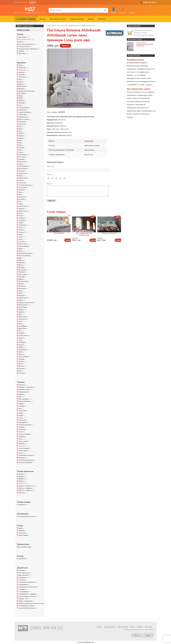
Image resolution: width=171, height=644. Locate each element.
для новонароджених (28, 44)
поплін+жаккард (25, 434)
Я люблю (23, 373)
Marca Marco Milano (26, 253)
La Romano (24, 225)
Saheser (23, 310)
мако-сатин (23, 411)
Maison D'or (24, 244)
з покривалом (25, 592)
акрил (21, 528)
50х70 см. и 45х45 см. (27, 491)
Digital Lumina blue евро (109, 233)
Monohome (24, 270)
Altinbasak (24, 70)
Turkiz (22, 340)
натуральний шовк (26, 425)
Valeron (22, 345)
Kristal (22, 216)
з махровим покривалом (28, 582)
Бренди (91, 19)
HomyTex (23, 190)
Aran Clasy (23, 77)
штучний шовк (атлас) (27, 460)
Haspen (22, 180)
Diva (21, 131)
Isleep (21, 204)
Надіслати (51, 201)
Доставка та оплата (58, 19)
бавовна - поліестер (27, 387)
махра (22, 413)
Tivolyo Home (25, 336)
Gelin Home (23, 162)
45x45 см (23, 481)
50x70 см (23, 484)
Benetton (22, 89)
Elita (21, 141)
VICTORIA (23, 343)
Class (22, 105)
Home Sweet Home (26, 185)
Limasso (23, 232)
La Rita (22, 223)
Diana (21, 126)
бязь (22, 397)
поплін (22, 432)
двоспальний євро (26, 547)
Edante (22, 138)
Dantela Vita (24, 117)
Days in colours (25, 119)
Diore (21, 129)
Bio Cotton (23, 94)
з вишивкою (24, 578)
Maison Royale (24, 246)
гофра (22, 404)
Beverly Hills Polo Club (27, 91)
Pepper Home (24, 298)
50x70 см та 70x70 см (27, 486)
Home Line (23, 183)
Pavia (22, 293)
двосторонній (25, 575)
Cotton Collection (26, 112)
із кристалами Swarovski (28, 608)
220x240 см (23, 559)
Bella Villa (23, 86)
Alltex (21, 65)
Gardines (22, 159)
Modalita (23, 267)
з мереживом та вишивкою (29, 587)
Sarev (22, 314)
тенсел (22, 453)
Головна (49, 25)
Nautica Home (24, 281)
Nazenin (22, 284)
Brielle (21, 96)
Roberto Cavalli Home (27, 303)
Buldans (23, 101)
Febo (21, 150)
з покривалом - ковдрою (28, 594)
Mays (22, 258)
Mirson (22, 265)
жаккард (23, 406)
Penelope (23, 296)
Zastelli (23, 361)
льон (21, 408)
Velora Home (24, 350)
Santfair (22, 312)
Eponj (21, 145)
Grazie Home (24, 169)
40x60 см (23, 479)
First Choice (24, 155)
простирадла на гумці (27, 606)
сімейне (23, 51)
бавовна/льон (24, 392)
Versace (22, 354)
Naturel (22, 279)
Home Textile (24, 188)
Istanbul (23, 209)
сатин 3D (23, 444)
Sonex (22, 324)
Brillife (22, 98)
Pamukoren (23, 289)
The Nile (22, 333)
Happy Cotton (24, 178)
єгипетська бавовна (27, 462)
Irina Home (23, 197)
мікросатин (23, 420)
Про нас (42, 19)
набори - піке (25, 599)
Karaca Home (24, 211)
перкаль (22, 427)
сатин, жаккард (25, 448)
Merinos (22, 260)
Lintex (21, 235)
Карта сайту (149, 627)
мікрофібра (24, 422)
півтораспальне (25, 47)
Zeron (22, 364)
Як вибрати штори (135, 60)
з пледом (23, 589)
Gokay (22, 164)
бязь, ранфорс (26, 399)
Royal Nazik (23, 307)
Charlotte (23, 103)
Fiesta (22, 152)
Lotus (22, 239)
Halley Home (24, 173)
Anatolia (22, 72)
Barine (21, 82)
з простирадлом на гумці (28, 596)
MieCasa (23, 263)
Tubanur (22, 338)
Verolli (22, 352)
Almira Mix (24, 68)
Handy (22, 176)
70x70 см (23, 493)
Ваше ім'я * (51, 167)
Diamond (23, 124)
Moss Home (24, 274)
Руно (21, 371)
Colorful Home (25, 108)
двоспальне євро (26, 39)
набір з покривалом (27, 601)
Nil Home (23, 286)
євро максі (24, 54)
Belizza (22, 84)
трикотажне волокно (27, 455)
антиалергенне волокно (28, 516)
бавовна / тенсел (26, 390)
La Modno (23, 220)
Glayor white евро (59, 233)
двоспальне (24, 37)
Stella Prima (23, 328)
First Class (23, 157)
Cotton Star (24, 115)
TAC (21, 331)
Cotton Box (24, 110)
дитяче (22, 42)
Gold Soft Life (24, 166)
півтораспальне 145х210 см (30, 49)
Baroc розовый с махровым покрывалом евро (84, 234)
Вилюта (23, 366)
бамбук (22, 394)
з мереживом (24, 585)
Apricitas (22, 75)
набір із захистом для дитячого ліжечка (31, 603)
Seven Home (24, 317)
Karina (21, 213)
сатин (22, 439)
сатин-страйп (25, 451)
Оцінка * (50, 174)
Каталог (54, 25)
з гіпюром (23, 580)
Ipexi (21, 195)
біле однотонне (25, 573)
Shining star (23, 319)
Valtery (22, 347)
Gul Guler (23, 171)
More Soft (23, 272)
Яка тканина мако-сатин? (138, 89)
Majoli (22, 249)
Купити (65, 46)
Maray (22, 251)
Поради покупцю (77, 19)
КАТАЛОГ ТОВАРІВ (26, 19)
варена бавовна (26, 401)
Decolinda (23, 122)
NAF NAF (23, 277)
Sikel (21, 321)
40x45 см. (23, 477)
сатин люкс (24, 446)
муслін (22, 418)
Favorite (22, 148)
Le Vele (22, 227)
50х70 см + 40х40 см (26, 488)
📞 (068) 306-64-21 (148, 2)
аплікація (23, 570)
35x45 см (23, 474)
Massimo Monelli (25, 256)
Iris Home (23, 199)
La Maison (23, 218)
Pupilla (22, 300)
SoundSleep (24, 326)
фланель (23, 458)
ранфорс (23, 437)
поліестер (23, 430)
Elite (21, 143)
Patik (21, 291)
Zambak (22, 359)
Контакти (102, 19)
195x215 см (23, 505)
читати (149, 85)
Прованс (23, 368)
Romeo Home (25, 305)
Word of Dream (25, 357)
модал (22, 415)
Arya (21, 79)
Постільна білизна (63, 25)
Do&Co (22, 133)
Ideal (21, 192)
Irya (21, 202)
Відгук (49, 184)
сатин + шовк (24, 441)
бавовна (23, 385)
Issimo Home (25, 206)
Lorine (22, 237)
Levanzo (22, 230)
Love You (23, 242)
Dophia (22, 136)
